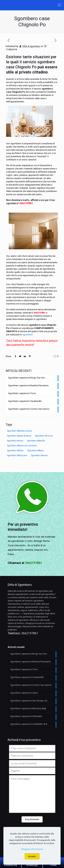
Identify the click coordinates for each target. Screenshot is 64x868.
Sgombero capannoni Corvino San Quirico (29, 409)
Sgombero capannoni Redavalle (26, 716)
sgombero (28, 335)
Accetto (32, 856)
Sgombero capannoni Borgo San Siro (27, 378)
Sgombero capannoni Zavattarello (25, 401)
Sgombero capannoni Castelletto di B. (29, 724)
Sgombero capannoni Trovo (22, 393)
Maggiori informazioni (32, 849)
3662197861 (26, 203)
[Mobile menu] (59, 5)
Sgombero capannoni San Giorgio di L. (29, 701)
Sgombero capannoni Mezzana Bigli (28, 708)
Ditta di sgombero (31, 46)
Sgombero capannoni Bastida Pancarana (28, 385)
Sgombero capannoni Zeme (24, 693)
